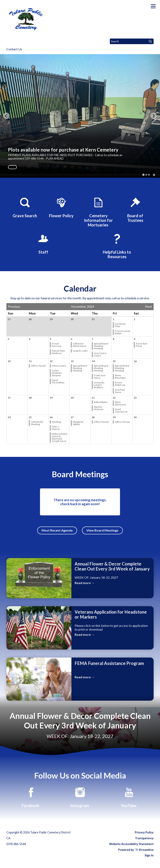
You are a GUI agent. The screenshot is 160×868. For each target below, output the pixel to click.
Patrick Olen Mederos (58, 352)
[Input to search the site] (132, 41)
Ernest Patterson (120, 384)
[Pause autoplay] (154, 175)
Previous (14, 307)
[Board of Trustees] (135, 209)
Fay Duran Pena (120, 325)
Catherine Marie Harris (80, 345)
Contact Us (14, 49)
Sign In (149, 855)
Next (148, 307)
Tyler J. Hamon (56, 428)
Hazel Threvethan (58, 381)
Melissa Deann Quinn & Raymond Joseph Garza (60, 437)
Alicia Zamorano (121, 403)
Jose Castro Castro (100, 354)
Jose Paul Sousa (120, 391)
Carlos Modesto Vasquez (57, 373)
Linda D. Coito (80, 351)
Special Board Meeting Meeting (101, 346)
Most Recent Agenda (57, 530)
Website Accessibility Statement (131, 844)
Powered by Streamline (136, 850)
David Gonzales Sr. (122, 410)
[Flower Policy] (62, 207)
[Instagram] (80, 797)
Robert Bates (101, 402)
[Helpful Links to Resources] (117, 246)
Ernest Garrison (57, 345)
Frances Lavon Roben (123, 332)
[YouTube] (129, 797)
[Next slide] (154, 116)
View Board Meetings (102, 530)
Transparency (144, 838)
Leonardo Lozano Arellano (99, 385)
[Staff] (43, 243)
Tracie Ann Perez (141, 345)
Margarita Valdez (78, 423)
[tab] (143, 175)
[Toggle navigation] (153, 6)
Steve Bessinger (120, 376)
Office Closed (38, 366)
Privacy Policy (144, 832)
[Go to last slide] (6, 116)
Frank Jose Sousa (100, 376)
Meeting (56, 422)
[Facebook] (31, 797)
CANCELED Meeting (37, 423)
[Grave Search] (25, 207)
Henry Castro (59, 366)
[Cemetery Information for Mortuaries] (98, 212)
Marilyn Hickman (99, 408)
